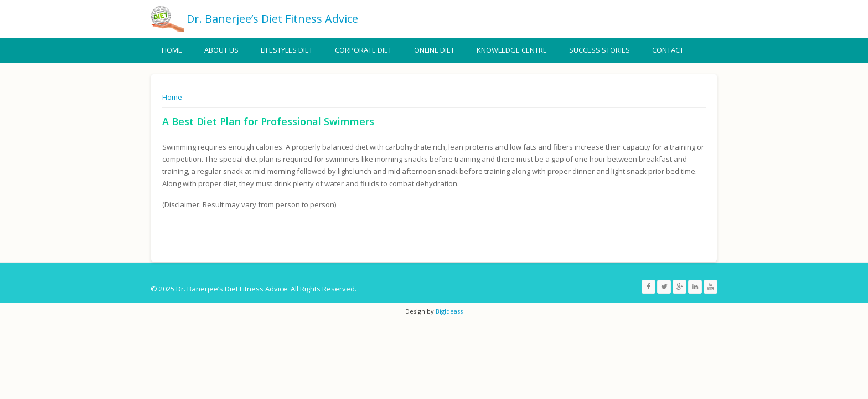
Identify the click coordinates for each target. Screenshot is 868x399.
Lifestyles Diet (287, 50)
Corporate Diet (363, 50)
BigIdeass (448, 311)
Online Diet (434, 50)
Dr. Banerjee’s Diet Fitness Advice (272, 19)
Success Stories (600, 50)
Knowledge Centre (512, 50)
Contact (668, 50)
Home (172, 50)
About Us (221, 50)
